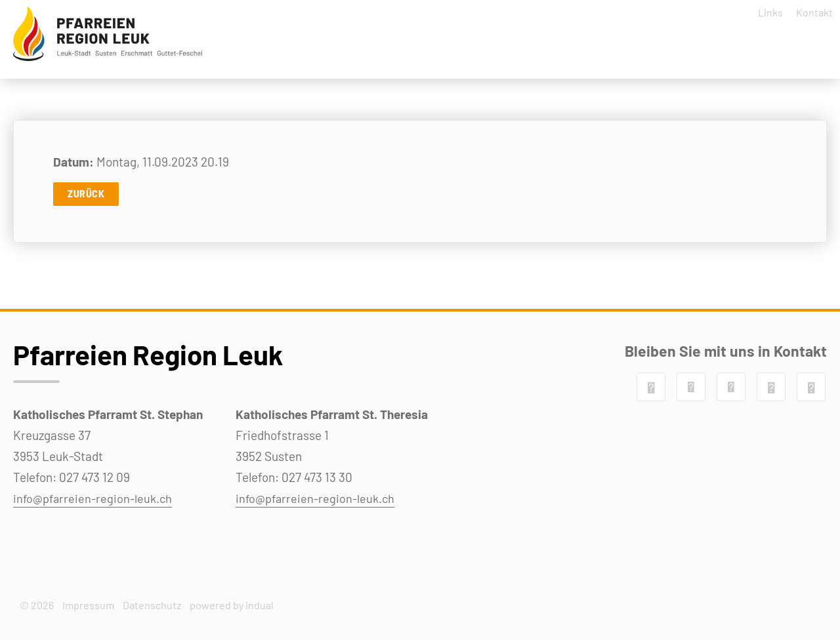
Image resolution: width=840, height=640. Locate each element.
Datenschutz (152, 605)
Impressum (88, 605)
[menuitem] (760, 17)
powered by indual (232, 605)
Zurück (86, 203)
